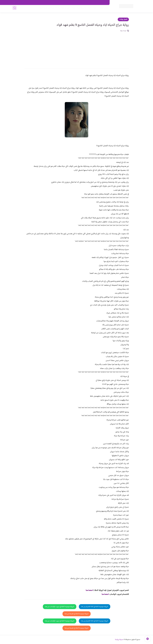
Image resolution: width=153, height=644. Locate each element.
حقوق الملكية (96, 3)
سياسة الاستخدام (76, 3)
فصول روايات (123, 19)
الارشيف (53, 3)
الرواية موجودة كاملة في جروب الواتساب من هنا (60, 607)
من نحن (86, 3)
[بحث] (14, 9)
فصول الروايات (102, 9)
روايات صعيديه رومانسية (66, 9)
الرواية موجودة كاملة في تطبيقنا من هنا (77, 614)
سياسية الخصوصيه (63, 3)
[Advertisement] (77, 49)
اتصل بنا (105, 3)
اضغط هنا (89, 590)
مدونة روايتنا (119, 640)
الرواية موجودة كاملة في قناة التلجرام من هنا (95, 607)
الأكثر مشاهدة (81, 9)
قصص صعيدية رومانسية (47, 9)
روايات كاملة (91, 9)
